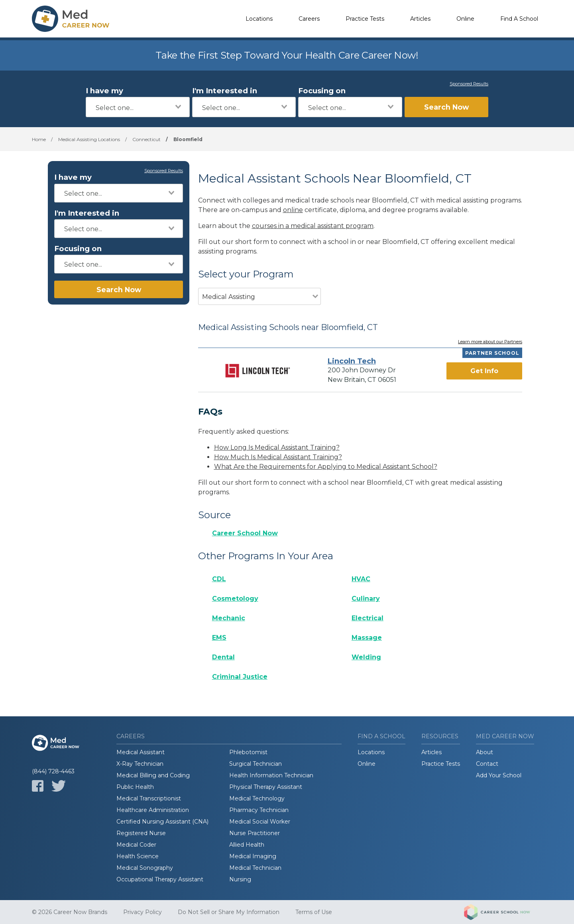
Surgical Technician (256, 764)
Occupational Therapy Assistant (160, 879)
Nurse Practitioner (255, 833)
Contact (487, 764)
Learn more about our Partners (490, 342)
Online (465, 19)
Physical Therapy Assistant (266, 787)
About (485, 752)
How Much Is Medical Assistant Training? (278, 457)
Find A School (519, 19)
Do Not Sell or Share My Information (229, 912)
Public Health (135, 787)
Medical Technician (255, 868)
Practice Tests (365, 19)
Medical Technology (257, 798)
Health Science (138, 856)
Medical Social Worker (260, 822)
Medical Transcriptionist (149, 798)
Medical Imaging (253, 856)
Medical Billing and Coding (153, 775)
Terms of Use (314, 912)
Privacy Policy (143, 912)
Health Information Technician (271, 775)
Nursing (240, 879)
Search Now (446, 107)
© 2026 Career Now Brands (70, 912)
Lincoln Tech (352, 361)
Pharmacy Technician (259, 810)
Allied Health (247, 845)
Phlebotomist (248, 752)
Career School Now (245, 533)
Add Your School (499, 775)
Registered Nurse (141, 833)
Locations (259, 19)
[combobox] (138, 107)
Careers (309, 19)
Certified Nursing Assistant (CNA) (162, 822)
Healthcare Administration (153, 810)
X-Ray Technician (140, 764)
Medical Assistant (141, 752)
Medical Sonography (145, 868)
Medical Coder (136, 845)
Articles (420, 19)
